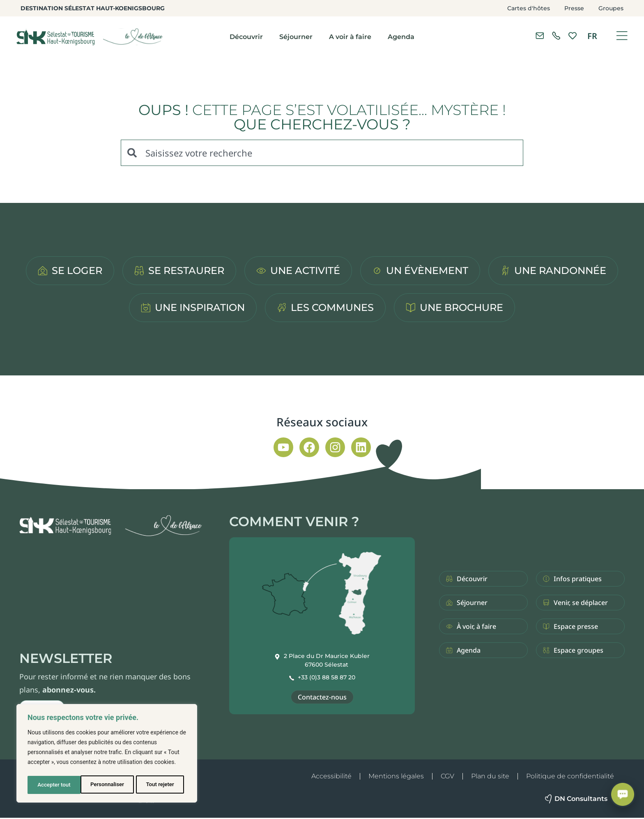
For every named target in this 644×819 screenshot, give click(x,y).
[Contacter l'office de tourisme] (540, 36)
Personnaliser (54, 785)
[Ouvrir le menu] (622, 36)
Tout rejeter (107, 785)
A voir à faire (350, 37)
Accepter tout (160, 785)
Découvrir (246, 37)
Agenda (401, 37)
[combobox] (322, 153)
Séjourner (296, 37)
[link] (556, 36)
